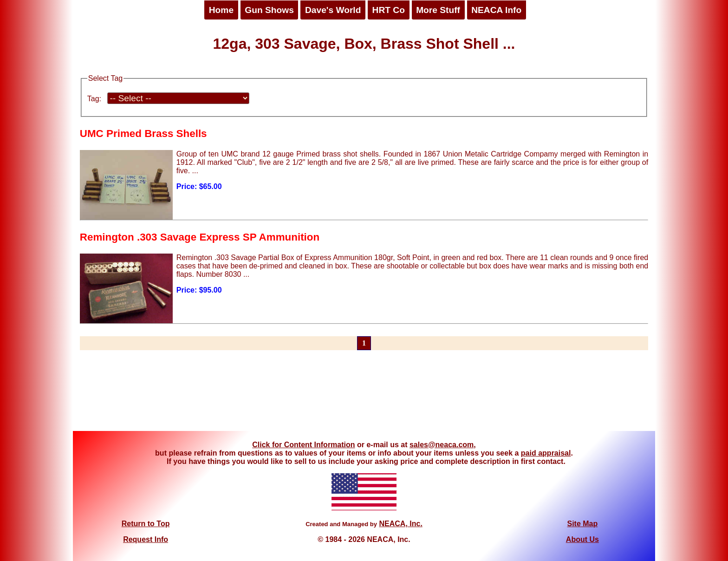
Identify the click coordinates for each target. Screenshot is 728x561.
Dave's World (333, 10)
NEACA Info (496, 10)
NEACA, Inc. (400, 524)
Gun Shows (269, 10)
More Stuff (438, 10)
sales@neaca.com (442, 445)
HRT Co (389, 10)
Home (221, 10)
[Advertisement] (364, 396)
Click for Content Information (303, 445)
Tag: (94, 99)
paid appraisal (546, 453)
